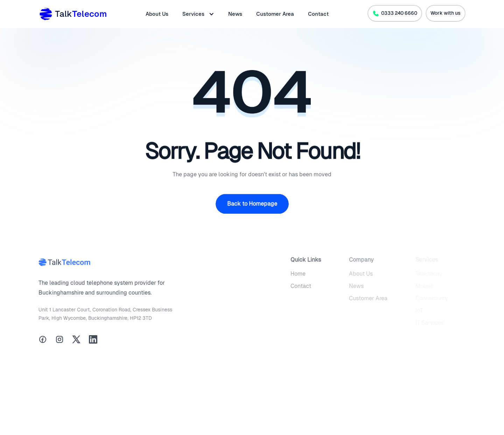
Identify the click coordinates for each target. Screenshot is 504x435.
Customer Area (275, 14)
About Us (157, 14)
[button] (198, 14)
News (235, 14)
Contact (318, 14)
